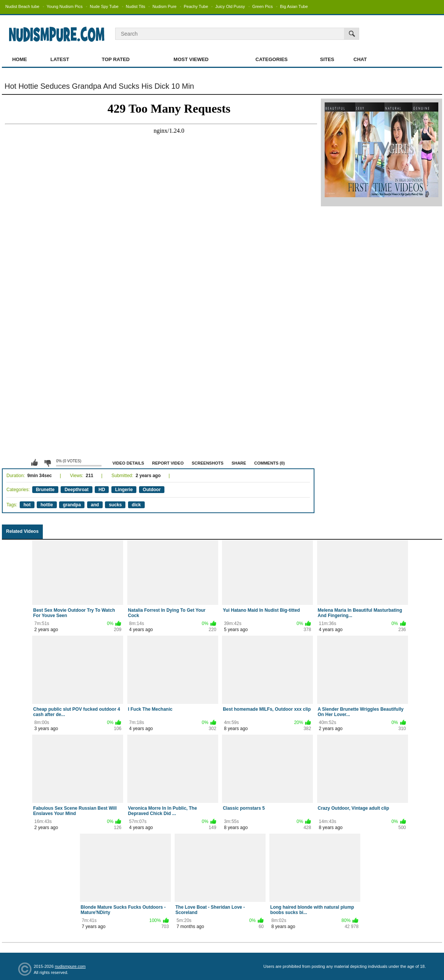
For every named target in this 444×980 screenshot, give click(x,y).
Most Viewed (191, 59)
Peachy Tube (196, 6)
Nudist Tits (135, 6)
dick (136, 505)
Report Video (168, 463)
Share (239, 463)
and (95, 505)
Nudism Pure (164, 6)
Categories (271, 59)
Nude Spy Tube (104, 6)
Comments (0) (270, 463)
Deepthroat (76, 490)
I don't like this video (47, 463)
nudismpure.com (70, 966)
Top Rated (116, 59)
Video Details (128, 463)
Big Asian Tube (294, 6)
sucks (115, 505)
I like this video (34, 463)
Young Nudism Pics (65, 6)
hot (27, 505)
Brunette (45, 490)
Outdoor (152, 490)
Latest (60, 59)
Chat (360, 59)
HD (102, 490)
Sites (327, 59)
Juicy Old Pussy (230, 6)
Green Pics (263, 6)
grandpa (72, 505)
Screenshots (208, 463)
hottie (47, 505)
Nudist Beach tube (22, 6)
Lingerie (124, 490)
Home (20, 59)
